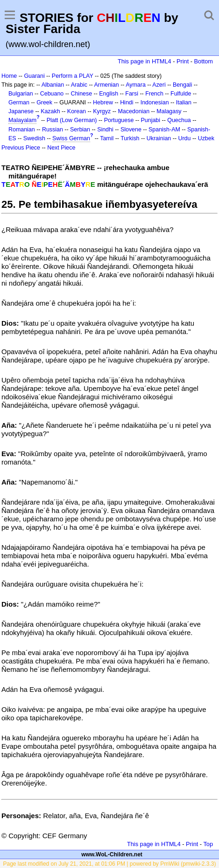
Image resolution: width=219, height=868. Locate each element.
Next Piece (61, 148)
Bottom (204, 61)
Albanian (53, 85)
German (19, 103)
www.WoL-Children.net (112, 854)
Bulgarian (21, 94)
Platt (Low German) (72, 120)
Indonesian (155, 103)
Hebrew (103, 103)
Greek (44, 103)
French (154, 94)
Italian (184, 103)
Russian (53, 130)
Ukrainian (159, 138)
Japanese (21, 111)
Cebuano (52, 94)
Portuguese (119, 120)
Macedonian (134, 111)
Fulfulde (181, 94)
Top (208, 844)
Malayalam (22, 120)
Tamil (107, 138)
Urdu (184, 138)
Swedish (34, 138)
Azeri (159, 85)
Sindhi (105, 130)
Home (9, 76)
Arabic (79, 85)
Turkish (130, 138)
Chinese (81, 94)
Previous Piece (21, 148)
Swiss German (71, 138)
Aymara (136, 85)
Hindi (127, 103)
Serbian (80, 130)
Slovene (131, 130)
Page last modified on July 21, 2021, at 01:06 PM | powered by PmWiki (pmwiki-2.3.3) (110, 864)
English (109, 94)
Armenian (106, 85)
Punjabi (151, 120)
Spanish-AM (164, 130)
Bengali (183, 85)
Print (183, 61)
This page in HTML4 (145, 61)
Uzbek (206, 138)
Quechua (179, 120)
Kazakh (50, 111)
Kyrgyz (102, 111)
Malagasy (169, 111)
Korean (77, 111)
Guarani (34, 76)
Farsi (132, 94)
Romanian (22, 130)
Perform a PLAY (73, 76)
